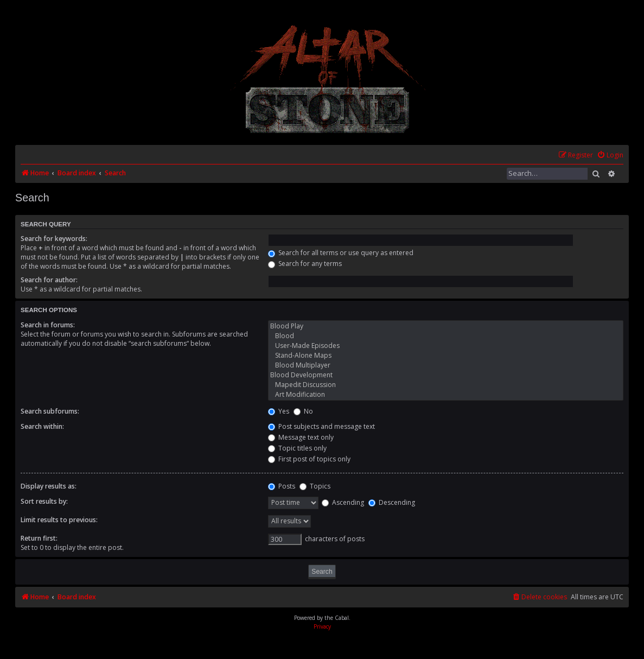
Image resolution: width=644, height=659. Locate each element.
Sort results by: (44, 501)
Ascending (343, 502)
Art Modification (446, 395)
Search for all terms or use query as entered (341, 253)
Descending (392, 502)
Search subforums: (50, 411)
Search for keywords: (54, 239)
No (303, 411)
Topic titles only (297, 448)
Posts (282, 486)
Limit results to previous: (59, 520)
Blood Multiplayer (446, 365)
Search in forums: (48, 325)
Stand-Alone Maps (446, 356)
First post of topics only (309, 459)
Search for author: (49, 280)
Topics (315, 486)
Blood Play (446, 326)
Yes (279, 411)
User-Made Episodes (446, 346)
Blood (446, 336)
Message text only (301, 437)
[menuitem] (610, 156)
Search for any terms (305, 264)
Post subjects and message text (321, 426)
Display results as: (49, 486)
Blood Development (446, 375)
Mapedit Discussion (446, 385)
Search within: (42, 426)
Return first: (39, 538)
